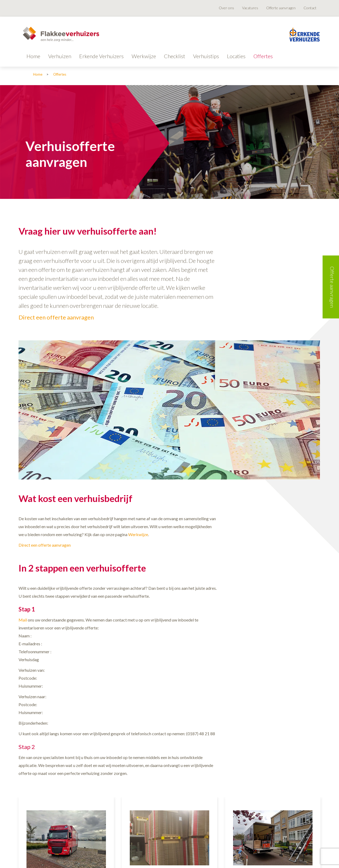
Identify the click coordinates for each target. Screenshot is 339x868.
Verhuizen (60, 56)
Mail (23, 620)
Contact (310, 8)
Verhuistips (206, 56)
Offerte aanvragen (281, 8)
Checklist (175, 56)
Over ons (226, 8)
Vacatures (250, 8)
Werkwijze (144, 56)
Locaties (236, 56)
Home (33, 56)
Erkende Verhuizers (101, 56)
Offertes (263, 56)
